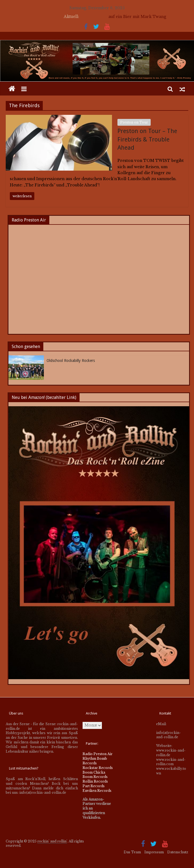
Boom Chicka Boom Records (95, 775)
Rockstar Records (98, 768)
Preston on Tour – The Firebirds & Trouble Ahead (147, 139)
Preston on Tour (134, 122)
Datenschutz (178, 852)
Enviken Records (97, 791)
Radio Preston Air (98, 754)
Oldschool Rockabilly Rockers (71, 361)
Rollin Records (95, 781)
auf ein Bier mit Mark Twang (137, 17)
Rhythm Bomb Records (95, 761)
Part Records (94, 786)
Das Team (132, 852)
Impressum (154, 852)
